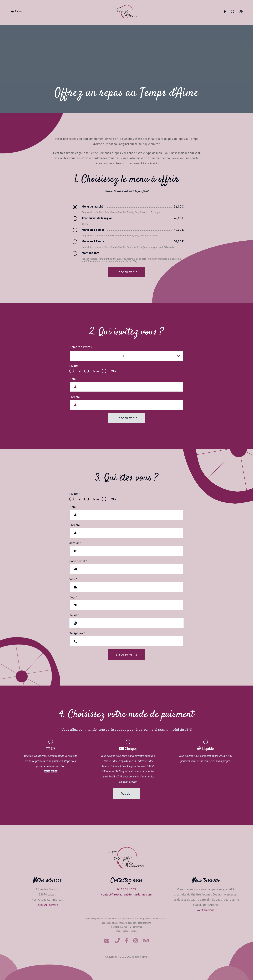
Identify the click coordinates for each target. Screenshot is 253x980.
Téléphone (77, 633)
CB (51, 749)
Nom (73, 379)
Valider (126, 793)
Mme (96, 371)
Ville (73, 579)
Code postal (78, 561)
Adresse (75, 543)
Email (74, 615)
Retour (17, 11)
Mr (80, 371)
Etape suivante (126, 272)
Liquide (205, 749)
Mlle (114, 371)
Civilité (75, 366)
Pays (73, 597)
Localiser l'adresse (47, 905)
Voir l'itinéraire (206, 910)
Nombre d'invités (81, 347)
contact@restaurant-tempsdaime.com (126, 894)
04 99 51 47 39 (114, 776)
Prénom (75, 397)
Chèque (128, 749)
